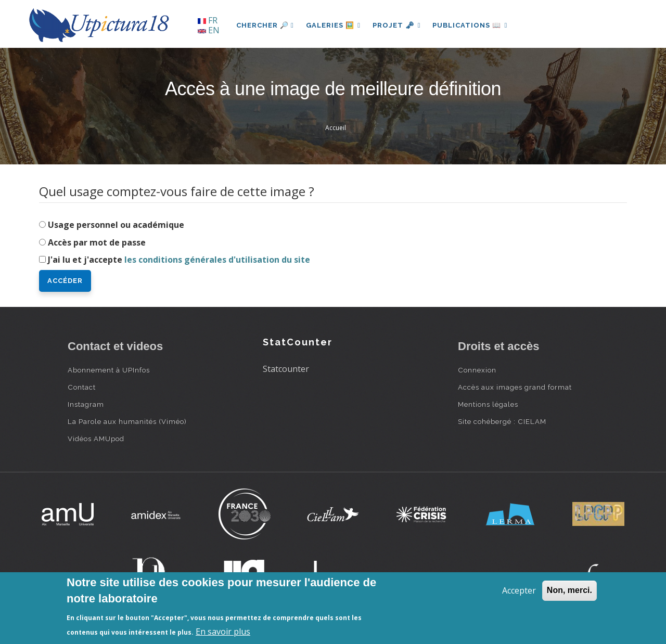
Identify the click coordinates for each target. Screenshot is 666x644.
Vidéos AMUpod (96, 439)
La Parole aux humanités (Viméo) (127, 421)
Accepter (519, 590)
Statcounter (286, 369)
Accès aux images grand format (515, 387)
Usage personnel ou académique (116, 225)
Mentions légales (488, 404)
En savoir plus (223, 632)
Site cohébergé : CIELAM (502, 421)
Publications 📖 (471, 25)
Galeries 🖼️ (334, 25)
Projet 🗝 (398, 25)
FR (208, 20)
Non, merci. (569, 590)
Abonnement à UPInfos (109, 370)
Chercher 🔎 (265, 25)
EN (209, 30)
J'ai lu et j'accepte (179, 260)
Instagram (86, 404)
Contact (82, 387)
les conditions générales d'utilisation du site (217, 260)
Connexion (477, 370)
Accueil (336, 128)
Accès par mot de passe (97, 242)
